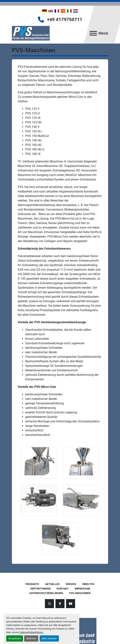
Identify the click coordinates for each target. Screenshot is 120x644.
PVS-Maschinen (80, 593)
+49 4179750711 (65, 20)
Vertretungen (40, 589)
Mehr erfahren (49, 638)
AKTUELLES (52, 584)
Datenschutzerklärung (31, 632)
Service (71, 584)
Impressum (82, 589)
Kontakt (63, 589)
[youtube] (71, 604)
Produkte (32, 584)
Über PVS (88, 584)
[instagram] (49, 604)
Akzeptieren (15, 638)
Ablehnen (31, 638)
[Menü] (93, 33)
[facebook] (60, 604)
